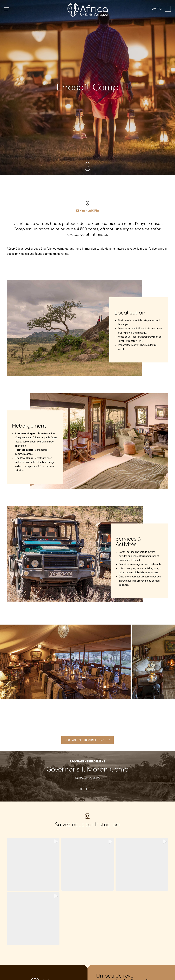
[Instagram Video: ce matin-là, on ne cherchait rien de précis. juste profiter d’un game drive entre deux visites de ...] (87, 866)
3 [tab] (61, 709)
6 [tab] (114, 709)
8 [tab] (149, 709)
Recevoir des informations (85, 740)
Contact (157, 9)
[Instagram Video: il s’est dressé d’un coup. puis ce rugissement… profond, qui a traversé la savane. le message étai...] (33, 866)
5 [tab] (96, 709)
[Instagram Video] (142, 866)
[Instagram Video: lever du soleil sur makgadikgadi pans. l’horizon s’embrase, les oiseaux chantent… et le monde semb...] (33, 920)
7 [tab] (131, 709)
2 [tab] (43, 709)
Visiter (85, 790)
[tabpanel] (65, 663)
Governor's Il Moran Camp (87, 770)
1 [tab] (26, 709)
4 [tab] (79, 709)
